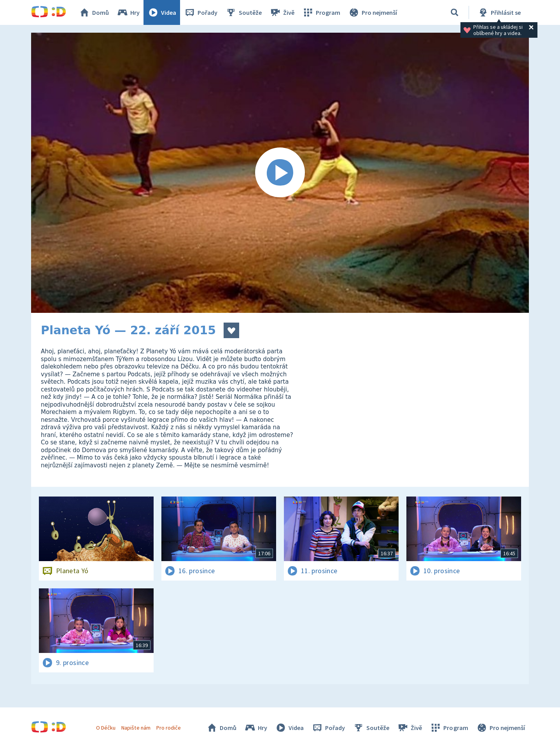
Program (321, 12)
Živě (282, 12)
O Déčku (106, 728)
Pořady (201, 12)
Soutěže (243, 12)
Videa (162, 12)
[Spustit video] (280, 173)
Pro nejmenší (373, 12)
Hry (128, 12)
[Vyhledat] (455, 12)
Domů (94, 12)
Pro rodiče (169, 728)
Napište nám (136, 728)
